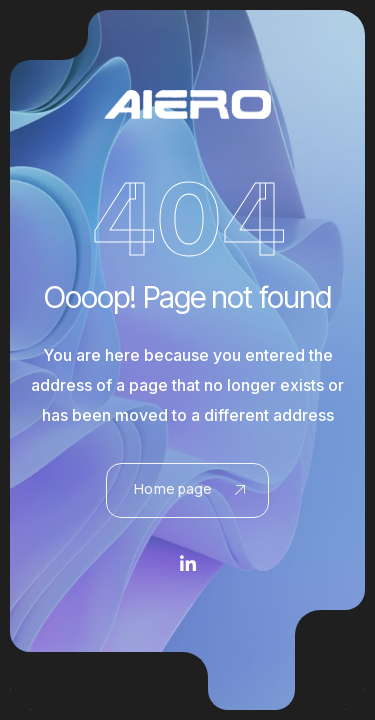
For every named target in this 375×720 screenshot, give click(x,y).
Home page (189, 488)
